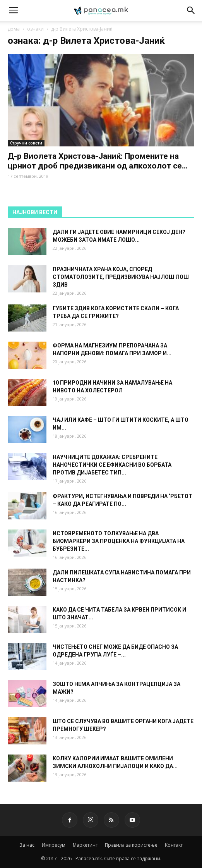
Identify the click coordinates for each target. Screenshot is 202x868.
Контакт (174, 845)
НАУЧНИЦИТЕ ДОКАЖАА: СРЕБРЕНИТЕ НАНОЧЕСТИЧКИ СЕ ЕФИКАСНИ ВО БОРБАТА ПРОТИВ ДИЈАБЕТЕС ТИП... (112, 465)
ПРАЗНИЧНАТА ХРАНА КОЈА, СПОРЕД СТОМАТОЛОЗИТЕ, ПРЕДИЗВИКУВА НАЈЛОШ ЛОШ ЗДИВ (121, 277)
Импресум (54, 845)
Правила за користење (131, 845)
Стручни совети (26, 143)
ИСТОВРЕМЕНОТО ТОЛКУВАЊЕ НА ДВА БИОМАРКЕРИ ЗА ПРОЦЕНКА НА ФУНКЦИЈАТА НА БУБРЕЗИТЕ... (119, 541)
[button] (191, 10)
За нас (27, 845)
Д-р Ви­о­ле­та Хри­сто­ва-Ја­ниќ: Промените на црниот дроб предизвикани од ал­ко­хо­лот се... (98, 161)
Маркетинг (85, 845)
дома (14, 29)
